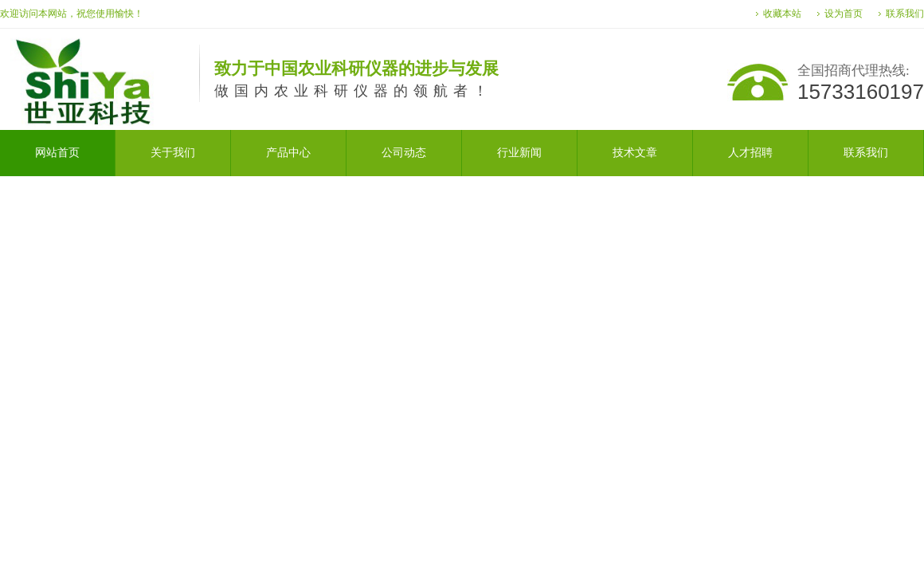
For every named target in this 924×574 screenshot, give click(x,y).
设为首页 (844, 14)
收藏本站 (782, 14)
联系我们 (905, 14)
